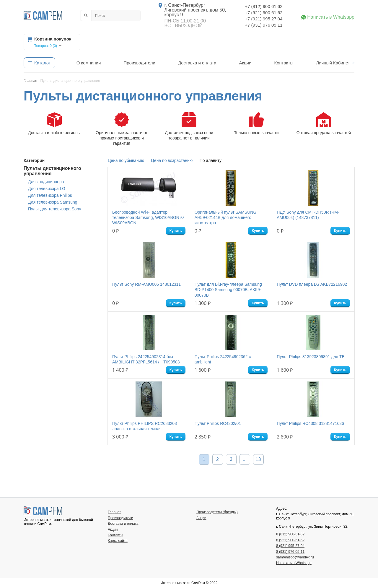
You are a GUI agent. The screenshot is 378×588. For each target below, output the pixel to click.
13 (258, 459)
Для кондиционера (46, 182)
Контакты (284, 63)
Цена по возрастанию (172, 160)
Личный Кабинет (333, 63)
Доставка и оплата (197, 63)
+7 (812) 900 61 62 (264, 6)
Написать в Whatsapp (331, 17)
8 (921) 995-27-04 (290, 546)
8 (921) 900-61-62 (290, 540)
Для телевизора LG (47, 189)
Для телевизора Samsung (53, 202)
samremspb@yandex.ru (295, 557)
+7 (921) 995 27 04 (264, 19)
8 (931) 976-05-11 (290, 552)
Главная (115, 512)
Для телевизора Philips (50, 195)
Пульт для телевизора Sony (54, 209)
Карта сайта (118, 541)
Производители (139, 63)
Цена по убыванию (126, 160)
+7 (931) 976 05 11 (264, 25)
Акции (245, 63)
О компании (89, 63)
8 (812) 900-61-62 (290, 534)
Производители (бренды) (217, 512)
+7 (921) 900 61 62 (264, 13)
